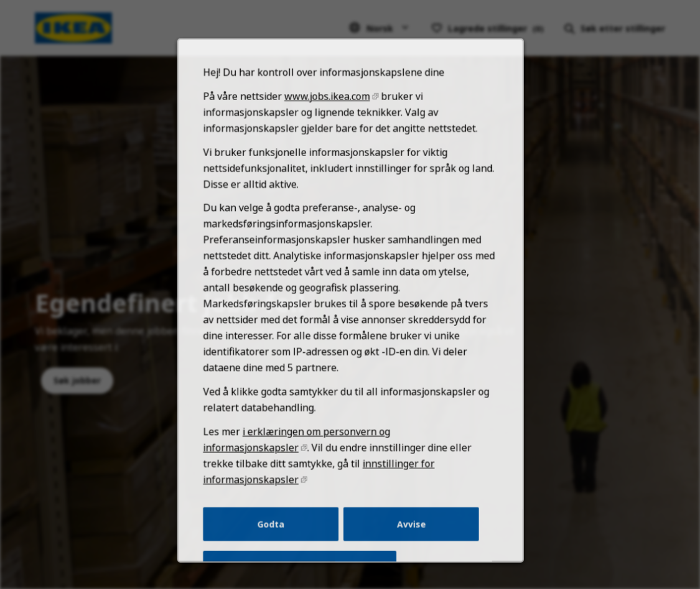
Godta (273, 533)
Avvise (409, 533)
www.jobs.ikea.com (328, 119)
